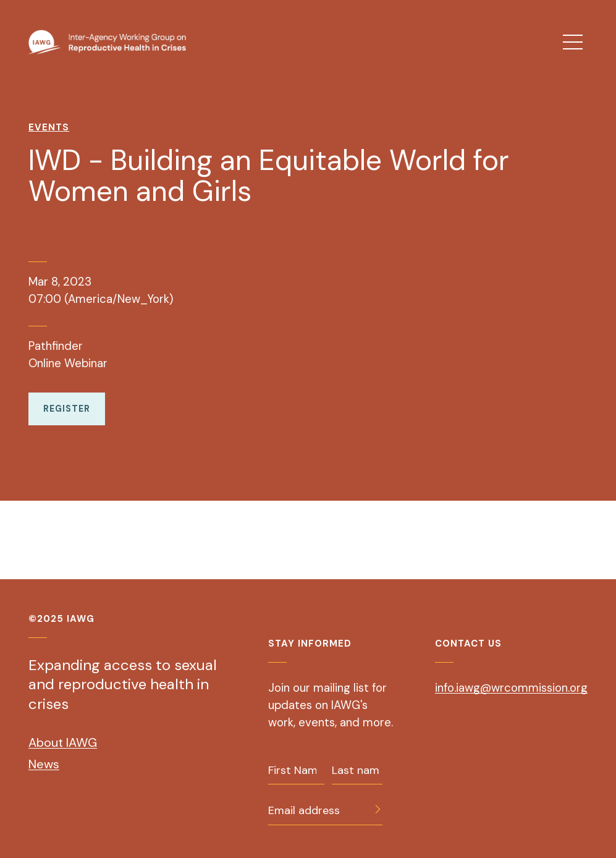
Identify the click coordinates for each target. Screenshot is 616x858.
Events (49, 127)
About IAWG (63, 742)
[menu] (573, 42)
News (44, 764)
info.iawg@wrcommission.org (511, 688)
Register (67, 409)
